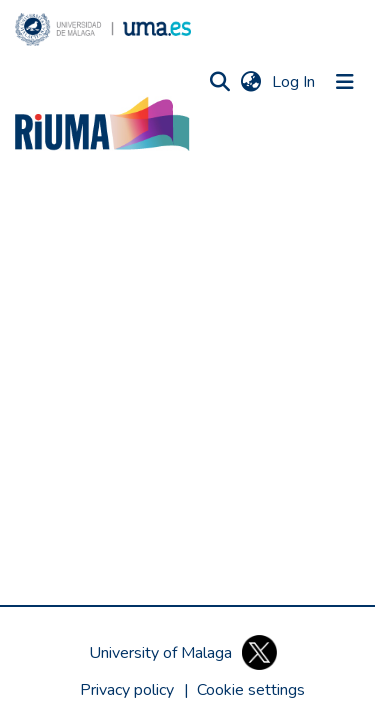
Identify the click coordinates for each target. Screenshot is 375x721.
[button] (103, 29)
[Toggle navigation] (345, 82)
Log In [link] (294, 82)
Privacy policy (127, 690)
